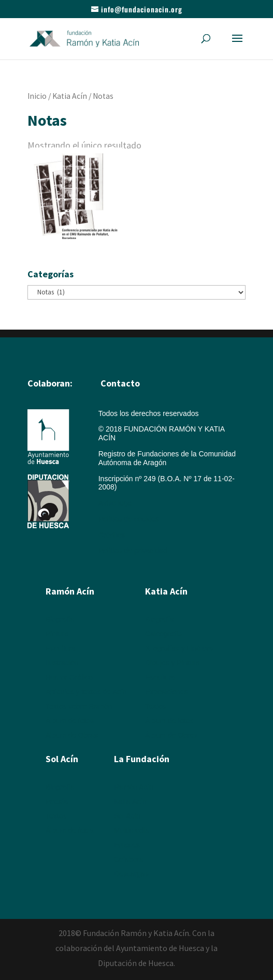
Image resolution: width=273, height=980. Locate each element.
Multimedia (132, 830)
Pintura (57, 634)
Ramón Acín (134, 787)
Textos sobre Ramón (79, 706)
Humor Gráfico (69, 677)
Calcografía (164, 634)
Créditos (112, 535)
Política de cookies (129, 519)
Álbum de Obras (72, 735)
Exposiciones (167, 692)
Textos (155, 706)
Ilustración (62, 663)
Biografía (60, 619)
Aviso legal (116, 503)
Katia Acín (70, 96)
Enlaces (127, 845)
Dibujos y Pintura (173, 663)
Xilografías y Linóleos (179, 648)
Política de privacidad (133, 551)
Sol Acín (127, 816)
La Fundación (142, 759)
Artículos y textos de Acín (86, 692)
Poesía (57, 801)
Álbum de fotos (70, 721)
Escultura (61, 648)
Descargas (131, 874)
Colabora (129, 859)
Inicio (37, 96)
